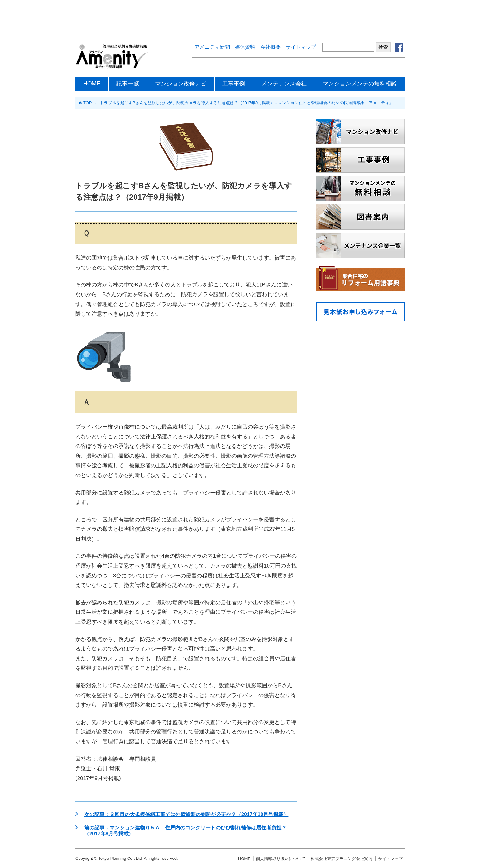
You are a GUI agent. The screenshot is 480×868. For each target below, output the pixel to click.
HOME (92, 84)
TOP (88, 103)
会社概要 (270, 47)
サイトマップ (301, 47)
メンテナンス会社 (284, 84)
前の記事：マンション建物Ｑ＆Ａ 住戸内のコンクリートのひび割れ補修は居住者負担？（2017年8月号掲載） (185, 831)
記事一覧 (128, 84)
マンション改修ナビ (181, 84)
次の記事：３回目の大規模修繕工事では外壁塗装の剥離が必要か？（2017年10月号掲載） (186, 814)
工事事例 (234, 84)
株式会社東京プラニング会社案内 (341, 859)
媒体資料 (245, 47)
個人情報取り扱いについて (281, 859)
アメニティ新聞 (212, 47)
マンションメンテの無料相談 (360, 84)
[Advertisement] (240, 17)
